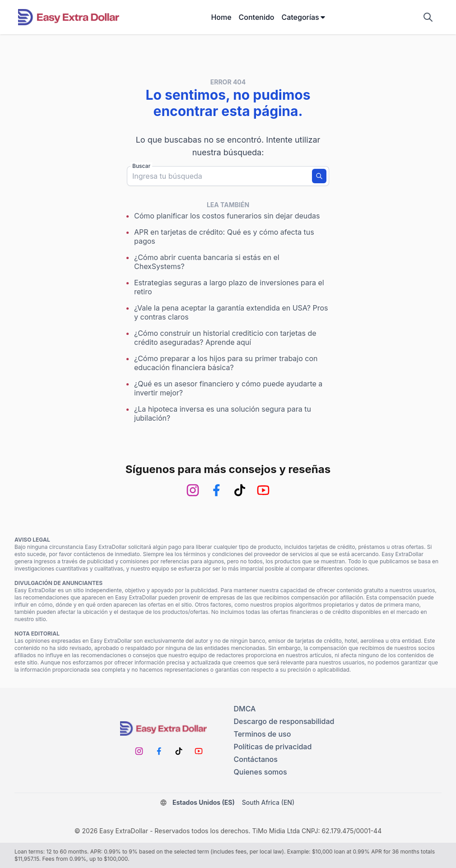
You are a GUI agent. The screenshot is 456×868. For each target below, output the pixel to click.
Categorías (304, 17)
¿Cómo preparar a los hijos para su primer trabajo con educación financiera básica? (226, 363)
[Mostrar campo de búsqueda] (428, 17)
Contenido (257, 17)
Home (221, 17)
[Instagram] (193, 490)
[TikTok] (240, 490)
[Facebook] (216, 490)
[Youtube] (263, 490)
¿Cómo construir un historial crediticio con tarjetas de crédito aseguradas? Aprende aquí (225, 338)
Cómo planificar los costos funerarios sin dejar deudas (227, 216)
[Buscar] (319, 176)
